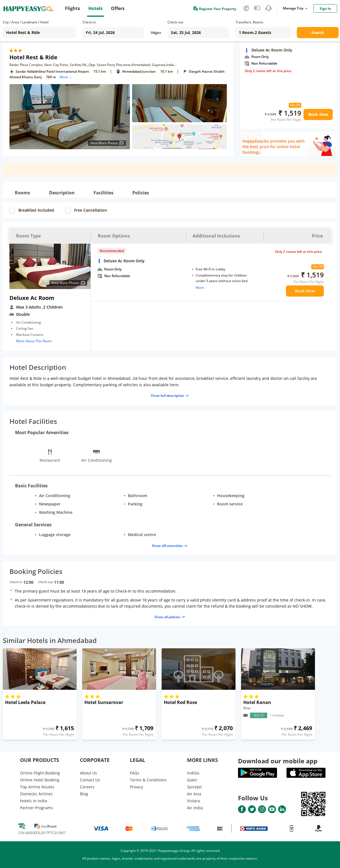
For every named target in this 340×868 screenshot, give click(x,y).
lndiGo (193, 773)
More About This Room (34, 341)
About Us (88, 773)
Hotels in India (34, 801)
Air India (195, 808)
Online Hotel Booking (40, 780)
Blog (84, 794)
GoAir (192, 780)
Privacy (136, 787)
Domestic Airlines (36, 794)
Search (318, 32)
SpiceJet (194, 787)
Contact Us (90, 780)
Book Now (318, 114)
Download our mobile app (278, 761)
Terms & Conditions (148, 780)
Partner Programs (37, 808)
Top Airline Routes (37, 787)
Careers (87, 787)
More (66, 77)
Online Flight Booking (40, 773)
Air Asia (194, 794)
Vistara (193, 801)
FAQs (135, 773)
